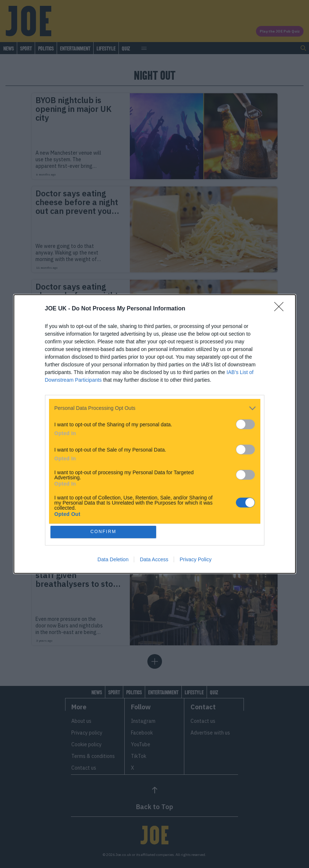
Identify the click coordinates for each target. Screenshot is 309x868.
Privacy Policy (195, 560)
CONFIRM (104, 532)
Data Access (154, 560)
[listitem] (155, 407)
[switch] (245, 424)
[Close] (281, 308)
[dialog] (155, 434)
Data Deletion (113, 560)
